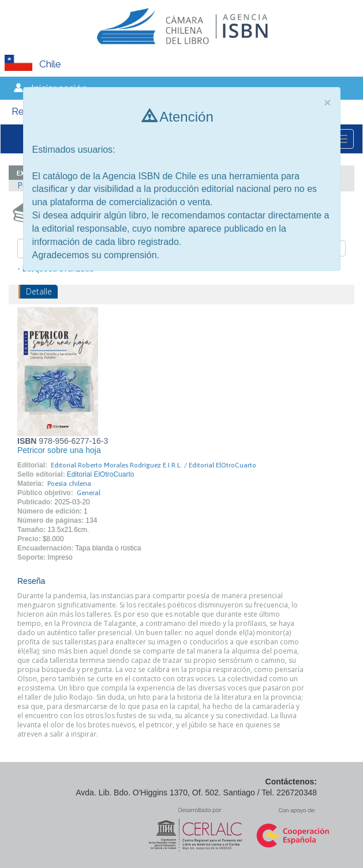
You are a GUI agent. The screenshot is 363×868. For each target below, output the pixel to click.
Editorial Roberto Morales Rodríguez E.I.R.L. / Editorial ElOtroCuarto (154, 465)
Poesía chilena (69, 484)
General (89, 493)
